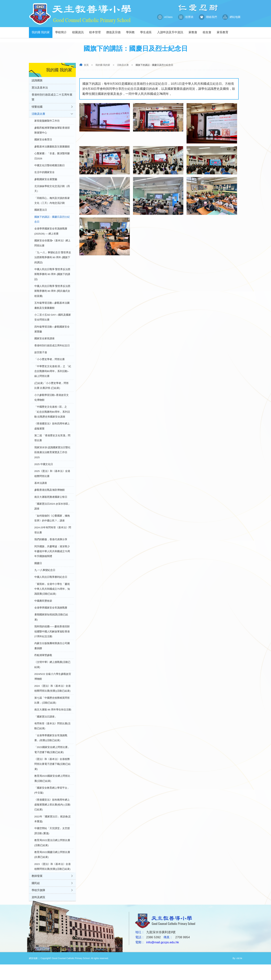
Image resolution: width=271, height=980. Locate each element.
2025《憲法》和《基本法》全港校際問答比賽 (52, 481)
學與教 (132, 30)
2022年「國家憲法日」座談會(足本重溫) (53, 833)
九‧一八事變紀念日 (45, 579)
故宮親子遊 (41, 357)
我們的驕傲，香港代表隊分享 (51, 548)
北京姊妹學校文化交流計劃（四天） (52, 191)
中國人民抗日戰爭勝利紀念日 (51, 586)
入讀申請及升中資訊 (171, 30)
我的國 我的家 (42, 30)
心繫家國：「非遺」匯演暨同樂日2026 (52, 157)
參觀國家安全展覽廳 (46, 181)
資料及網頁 (38, 913)
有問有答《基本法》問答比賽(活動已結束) (53, 738)
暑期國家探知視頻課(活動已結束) (51, 627)
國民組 (36, 898)
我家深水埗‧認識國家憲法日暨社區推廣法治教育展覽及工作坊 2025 (52, 459)
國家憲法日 (41, 212)
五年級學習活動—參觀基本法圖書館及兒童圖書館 (52, 310)
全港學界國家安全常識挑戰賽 (51, 618)
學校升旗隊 (38, 905)
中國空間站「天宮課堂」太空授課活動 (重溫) (52, 845)
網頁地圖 (33, 974)
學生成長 (147, 30)
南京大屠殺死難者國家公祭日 (51, 505)
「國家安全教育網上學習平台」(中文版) (52, 804)
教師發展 (37, 891)
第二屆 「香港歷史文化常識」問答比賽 (52, 445)
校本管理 (96, 30)
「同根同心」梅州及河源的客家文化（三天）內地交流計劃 (52, 203)
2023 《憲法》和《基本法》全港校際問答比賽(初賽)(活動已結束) (53, 881)
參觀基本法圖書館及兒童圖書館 (52, 148)
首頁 (86, 65)
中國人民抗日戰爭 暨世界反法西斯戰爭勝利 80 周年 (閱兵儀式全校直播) (52, 295)
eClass (165, 17)
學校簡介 (62, 30)
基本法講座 (41, 491)
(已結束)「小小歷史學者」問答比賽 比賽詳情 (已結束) (52, 391)
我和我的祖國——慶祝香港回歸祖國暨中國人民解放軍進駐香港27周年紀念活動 (52, 642)
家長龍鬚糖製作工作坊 (47, 122)
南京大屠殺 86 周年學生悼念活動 (53, 722)
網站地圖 (231, 17)
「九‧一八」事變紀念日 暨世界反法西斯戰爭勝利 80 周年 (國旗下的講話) (53, 261)
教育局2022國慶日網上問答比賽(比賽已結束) (52, 869)
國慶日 (38, 572)
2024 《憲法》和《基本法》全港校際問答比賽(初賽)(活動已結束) (53, 700)
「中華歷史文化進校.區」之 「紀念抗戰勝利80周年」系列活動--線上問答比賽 (53, 377)
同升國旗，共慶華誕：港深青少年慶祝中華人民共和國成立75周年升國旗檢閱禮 (52, 560)
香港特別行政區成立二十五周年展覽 (52, 97)
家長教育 (224, 30)
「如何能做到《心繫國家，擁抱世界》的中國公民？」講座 (52, 526)
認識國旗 (37, 80)
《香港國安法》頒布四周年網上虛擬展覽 (52, 433)
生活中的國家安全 (44, 174)
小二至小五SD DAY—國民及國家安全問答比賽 (53, 322)
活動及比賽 (123, 65)
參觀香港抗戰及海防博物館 (50, 498)
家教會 (194, 30)
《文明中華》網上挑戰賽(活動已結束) (53, 676)
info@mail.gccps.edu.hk (163, 958)
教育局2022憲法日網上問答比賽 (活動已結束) (52, 857)
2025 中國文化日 (44, 471)
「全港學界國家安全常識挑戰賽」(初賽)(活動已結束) (51, 750)
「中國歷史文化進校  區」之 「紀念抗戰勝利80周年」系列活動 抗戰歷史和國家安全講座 (52, 418)
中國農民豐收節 (43, 611)
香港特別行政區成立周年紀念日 (52, 350)
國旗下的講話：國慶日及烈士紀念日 (52, 222)
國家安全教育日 (43, 141)
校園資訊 (79, 30)
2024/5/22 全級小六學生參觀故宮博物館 (53, 688)
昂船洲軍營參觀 (43, 666)
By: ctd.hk (237, 974)
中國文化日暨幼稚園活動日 (50, 167)
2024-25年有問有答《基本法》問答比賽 (53, 539)
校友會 (208, 30)
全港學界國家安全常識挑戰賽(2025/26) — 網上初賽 (51, 234)
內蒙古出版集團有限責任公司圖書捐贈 (52, 656)
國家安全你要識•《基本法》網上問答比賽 (53, 246)
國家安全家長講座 (44, 343)
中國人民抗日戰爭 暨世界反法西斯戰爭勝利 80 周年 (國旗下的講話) (52, 278)
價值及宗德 (115, 30)
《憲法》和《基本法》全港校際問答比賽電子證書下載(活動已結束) (53, 777)
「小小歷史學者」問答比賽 (50, 365)
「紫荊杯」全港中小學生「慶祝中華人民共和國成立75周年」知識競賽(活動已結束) (52, 598)
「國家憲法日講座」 (46, 729)
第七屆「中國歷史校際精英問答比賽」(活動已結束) (52, 712)
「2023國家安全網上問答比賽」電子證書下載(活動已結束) (52, 762)
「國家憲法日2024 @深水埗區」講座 (53, 514)
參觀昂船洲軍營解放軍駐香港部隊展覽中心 (52, 131)
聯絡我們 (208, 17)
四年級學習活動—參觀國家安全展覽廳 (52, 334)
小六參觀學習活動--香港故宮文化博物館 (52, 403)
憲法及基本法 (40, 88)
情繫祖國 (37, 107)
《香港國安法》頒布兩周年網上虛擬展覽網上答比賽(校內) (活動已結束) (52, 818)
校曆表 (186, 17)
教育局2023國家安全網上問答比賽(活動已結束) (52, 792)
